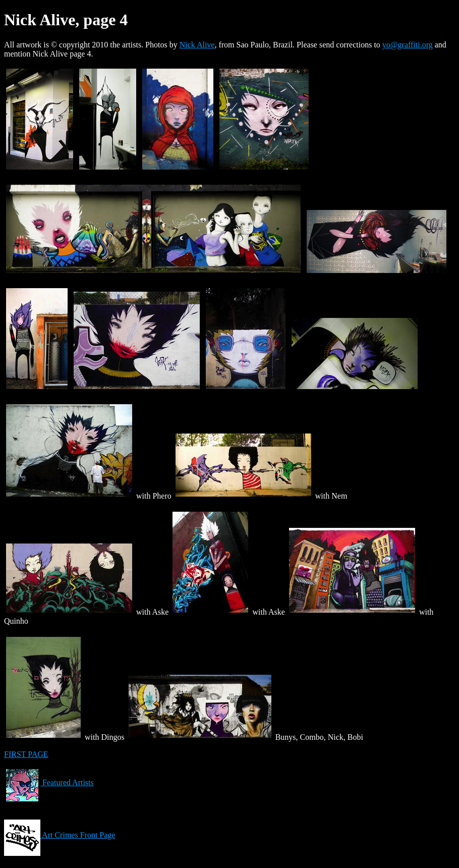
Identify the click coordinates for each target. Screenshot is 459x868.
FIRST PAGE (26, 754)
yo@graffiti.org (408, 45)
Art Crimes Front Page (60, 835)
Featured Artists (49, 782)
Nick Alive (197, 45)
